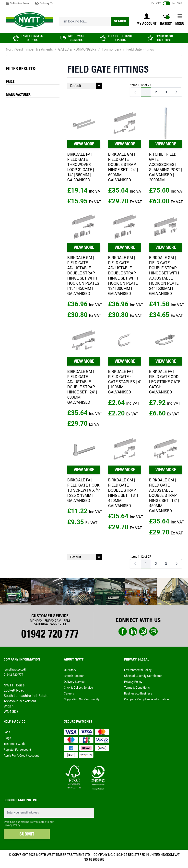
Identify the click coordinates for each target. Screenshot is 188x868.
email (153, 631)
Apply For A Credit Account (21, 756)
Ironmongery (112, 49)
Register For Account (17, 750)
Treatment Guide (15, 744)
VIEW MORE (84, 144)
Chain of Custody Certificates (143, 676)
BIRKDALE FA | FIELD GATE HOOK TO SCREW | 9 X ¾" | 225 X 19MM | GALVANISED (84, 490)
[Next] (176, 92)
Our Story (70, 670)
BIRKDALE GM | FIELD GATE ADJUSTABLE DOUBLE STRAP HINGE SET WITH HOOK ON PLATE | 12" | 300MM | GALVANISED (124, 276)
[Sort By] (85, 86)
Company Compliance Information (147, 699)
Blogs (7, 738)
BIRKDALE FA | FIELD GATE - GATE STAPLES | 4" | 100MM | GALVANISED (125, 382)
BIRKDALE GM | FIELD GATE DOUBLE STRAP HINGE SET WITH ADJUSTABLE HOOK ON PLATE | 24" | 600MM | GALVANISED (165, 276)
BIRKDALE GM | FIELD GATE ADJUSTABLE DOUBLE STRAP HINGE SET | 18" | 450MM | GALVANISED (164, 495)
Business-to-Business (138, 694)
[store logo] (29, 20)
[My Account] (147, 20)
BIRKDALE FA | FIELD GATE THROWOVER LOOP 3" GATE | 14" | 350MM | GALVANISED (81, 167)
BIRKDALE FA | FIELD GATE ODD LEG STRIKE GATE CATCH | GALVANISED (165, 382)
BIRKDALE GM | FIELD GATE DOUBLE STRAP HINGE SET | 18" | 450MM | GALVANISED (123, 493)
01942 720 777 (50, 634)
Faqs (7, 732)
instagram (143, 631)
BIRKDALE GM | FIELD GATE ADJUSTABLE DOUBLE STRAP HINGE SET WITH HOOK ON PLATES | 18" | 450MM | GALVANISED (83, 276)
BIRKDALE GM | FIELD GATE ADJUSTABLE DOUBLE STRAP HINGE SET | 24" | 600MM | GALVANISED (82, 387)
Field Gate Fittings (140, 49)
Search (120, 21)
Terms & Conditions (137, 688)
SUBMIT (27, 834)
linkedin (133, 631)
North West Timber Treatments (29, 49)
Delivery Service (74, 682)
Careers (69, 694)
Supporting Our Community (82, 699)
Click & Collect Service (78, 688)
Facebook (123, 631)
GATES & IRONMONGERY (77, 49)
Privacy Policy (133, 682)
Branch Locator (74, 676)
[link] (135, 92)
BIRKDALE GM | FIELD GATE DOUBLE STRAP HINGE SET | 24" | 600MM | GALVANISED (123, 167)
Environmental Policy (138, 670)
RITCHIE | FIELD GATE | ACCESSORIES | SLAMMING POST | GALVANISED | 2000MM (166, 167)
